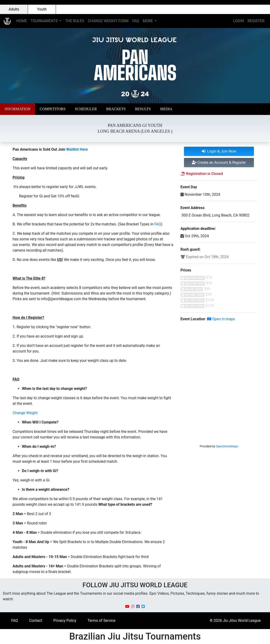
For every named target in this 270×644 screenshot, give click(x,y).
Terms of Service (101, 621)
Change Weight (25, 413)
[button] (17, 109)
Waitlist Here (77, 149)
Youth (42, 9)
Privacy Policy (65, 621)
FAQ (136, 21)
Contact (36, 621)
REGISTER (256, 21)
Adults (14, 9)
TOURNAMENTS (45, 21)
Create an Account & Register (219, 162)
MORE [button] (148, 21)
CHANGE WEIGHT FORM (108, 21)
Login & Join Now (219, 151)
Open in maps (221, 319)
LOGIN (239, 21)
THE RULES (74, 21)
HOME (22, 21)
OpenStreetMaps (227, 446)
